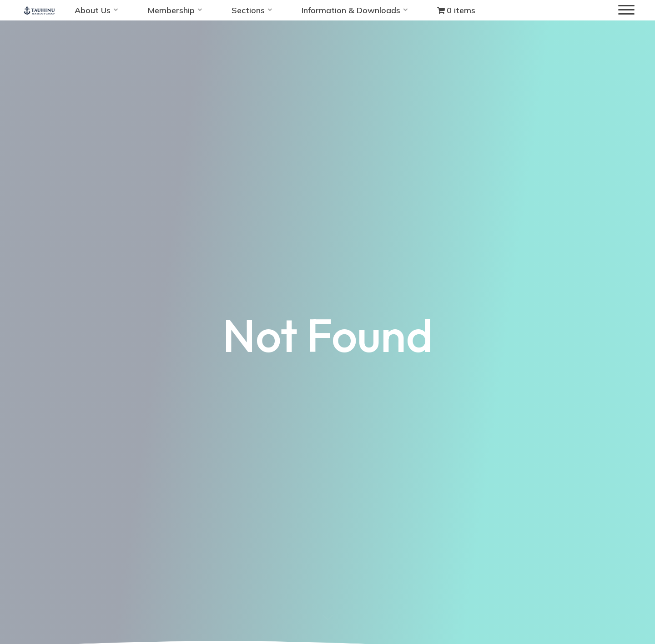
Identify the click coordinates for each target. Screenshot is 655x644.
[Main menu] (626, 10)
